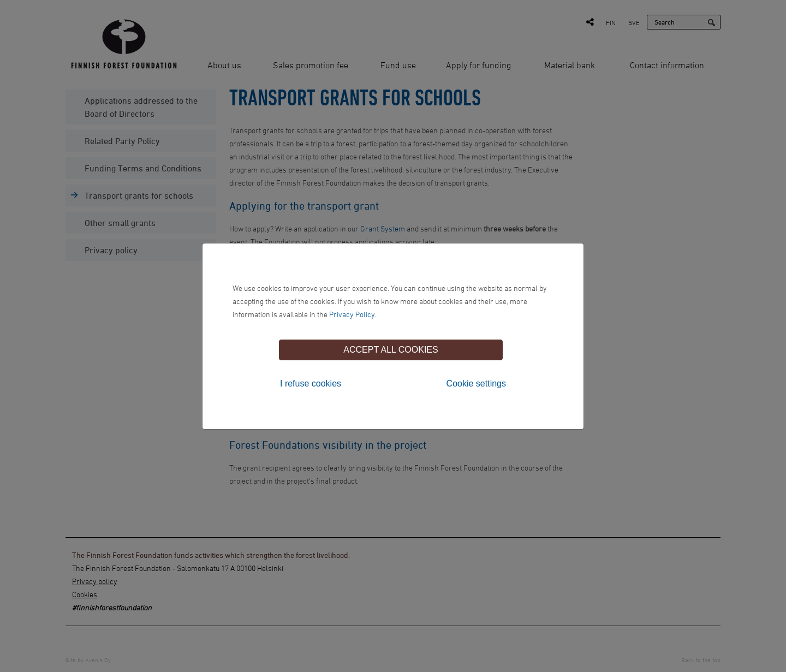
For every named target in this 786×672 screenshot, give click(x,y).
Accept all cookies (391, 350)
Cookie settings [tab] (476, 383)
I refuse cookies (311, 383)
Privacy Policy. (353, 314)
